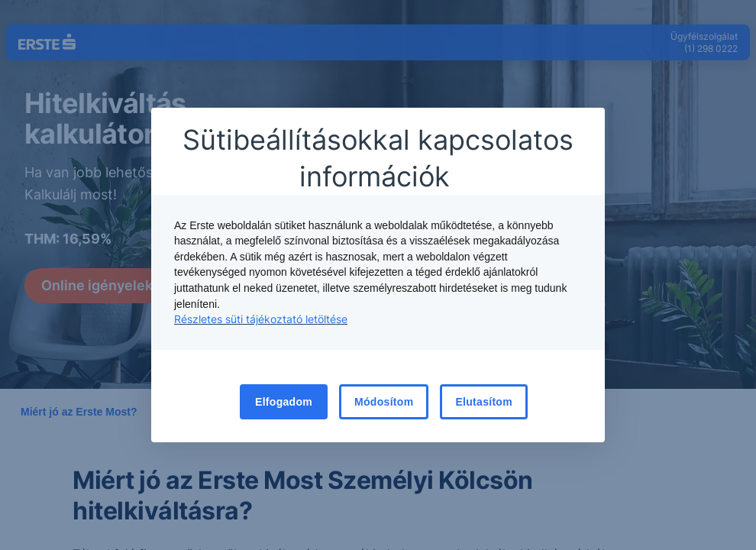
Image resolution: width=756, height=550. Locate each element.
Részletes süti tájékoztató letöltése (261, 319)
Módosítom (384, 402)
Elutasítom (484, 402)
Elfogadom (284, 402)
